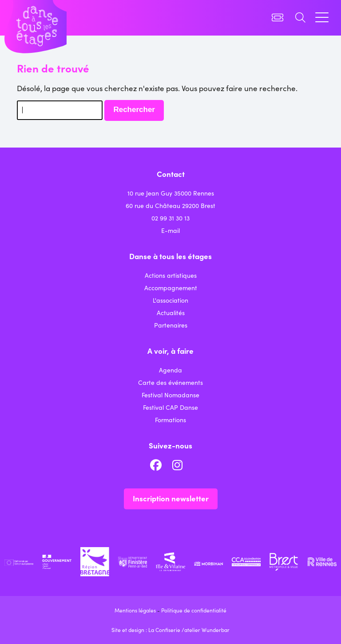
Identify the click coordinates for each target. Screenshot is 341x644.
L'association (170, 300)
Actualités (171, 312)
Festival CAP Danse (170, 407)
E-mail (170, 230)
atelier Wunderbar (207, 630)
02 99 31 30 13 (170, 218)
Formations (170, 420)
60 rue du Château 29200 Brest (170, 205)
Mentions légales (135, 610)
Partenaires (171, 325)
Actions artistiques (171, 275)
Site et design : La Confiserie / (148, 630)
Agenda (170, 370)
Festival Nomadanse (170, 395)
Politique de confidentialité (194, 610)
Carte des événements (170, 382)
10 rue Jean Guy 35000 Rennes (171, 193)
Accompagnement (171, 288)
